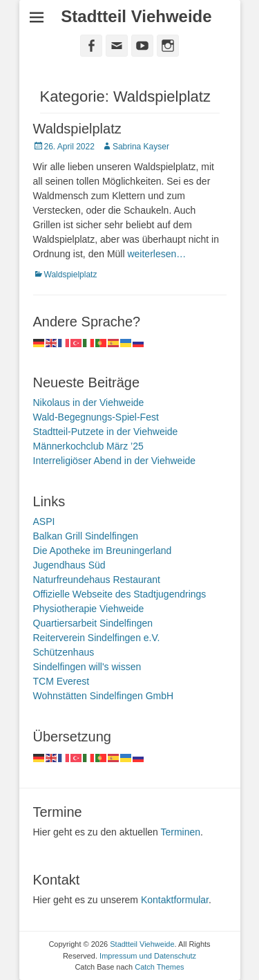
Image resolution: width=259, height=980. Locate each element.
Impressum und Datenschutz (148, 956)
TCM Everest (61, 681)
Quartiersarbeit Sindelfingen (93, 623)
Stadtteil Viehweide (136, 16)
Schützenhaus (64, 652)
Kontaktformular (175, 900)
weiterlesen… (156, 254)
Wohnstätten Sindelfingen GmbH (104, 696)
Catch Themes (159, 967)
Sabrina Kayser (141, 147)
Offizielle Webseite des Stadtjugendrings (120, 594)
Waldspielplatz (77, 129)
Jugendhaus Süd (69, 565)
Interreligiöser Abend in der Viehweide (115, 461)
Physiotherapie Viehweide (89, 609)
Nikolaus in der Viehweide (89, 403)
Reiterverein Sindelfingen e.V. (97, 638)
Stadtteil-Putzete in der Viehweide (106, 432)
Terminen (180, 832)
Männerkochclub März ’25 (88, 446)
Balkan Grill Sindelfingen (86, 536)
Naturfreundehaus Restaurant (97, 580)
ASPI (44, 521)
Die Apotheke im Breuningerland (103, 551)
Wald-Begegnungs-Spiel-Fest (96, 417)
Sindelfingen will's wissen (87, 667)
